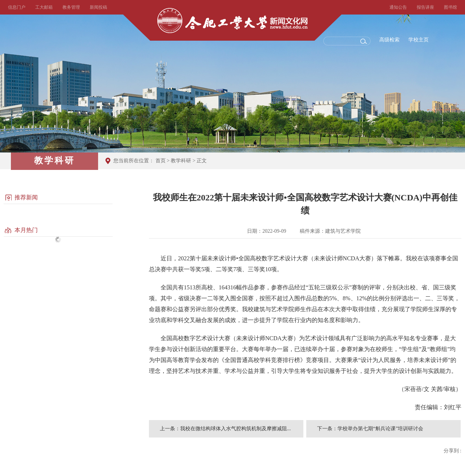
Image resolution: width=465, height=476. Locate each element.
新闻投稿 (98, 7)
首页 (161, 161)
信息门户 (17, 7)
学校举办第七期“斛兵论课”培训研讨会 (380, 429)
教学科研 (181, 161)
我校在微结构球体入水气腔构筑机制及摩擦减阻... (236, 429)
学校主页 (418, 40)
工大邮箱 (44, 7)
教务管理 (71, 7)
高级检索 (389, 40)
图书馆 (450, 7)
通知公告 (398, 7)
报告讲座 (425, 7)
